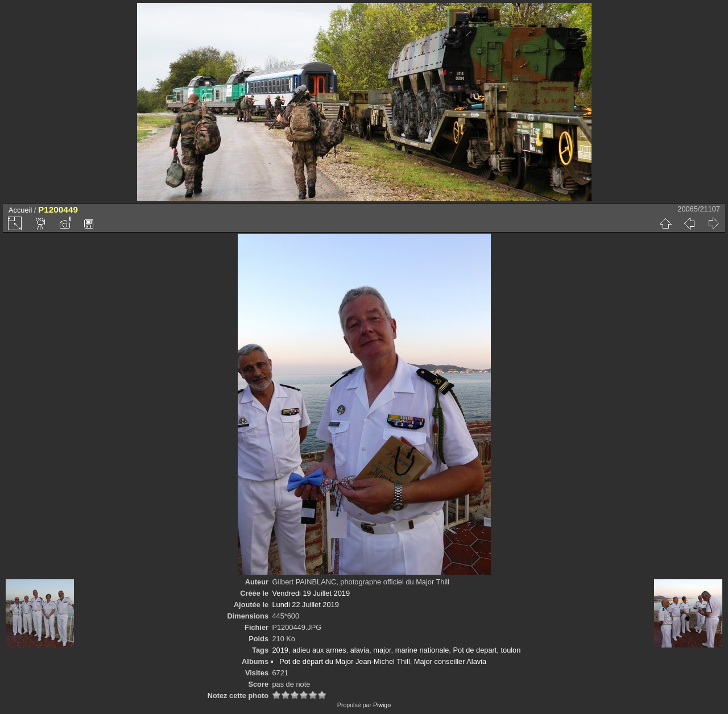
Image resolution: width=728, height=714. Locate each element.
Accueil (20, 210)
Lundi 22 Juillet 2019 (305, 605)
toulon (510, 650)
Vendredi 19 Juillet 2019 (311, 593)
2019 (280, 650)
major (382, 650)
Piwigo (382, 705)
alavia (360, 650)
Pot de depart (475, 650)
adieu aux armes (319, 650)
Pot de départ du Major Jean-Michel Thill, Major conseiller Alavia (383, 661)
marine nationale (422, 650)
